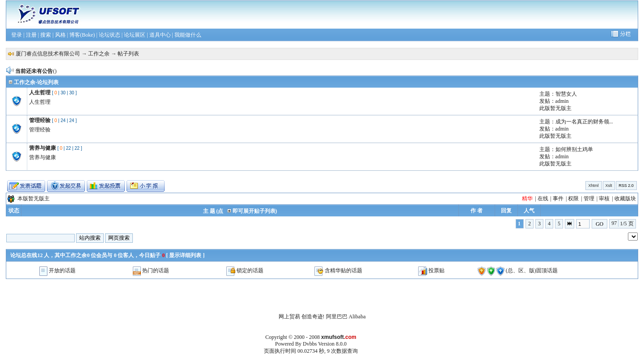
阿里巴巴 (337, 317)
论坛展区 (135, 35)
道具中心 (160, 35)
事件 (558, 199)
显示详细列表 (185, 255)
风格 (60, 35)
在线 (543, 199)
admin (562, 101)
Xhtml (594, 186)
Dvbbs (310, 344)
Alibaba (357, 317)
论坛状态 (110, 35)
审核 (604, 199)
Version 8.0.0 (332, 344)
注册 (31, 35)
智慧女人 (566, 94)
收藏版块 (625, 199)
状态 (14, 211)
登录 (17, 35)
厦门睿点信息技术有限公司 (48, 54)
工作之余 (99, 54)
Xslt (609, 186)
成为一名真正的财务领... (584, 122)
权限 (573, 199)
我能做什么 (188, 35)
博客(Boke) (82, 35)
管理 (589, 199)
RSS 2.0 (626, 186)
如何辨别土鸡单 (574, 149)
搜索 (46, 35)
